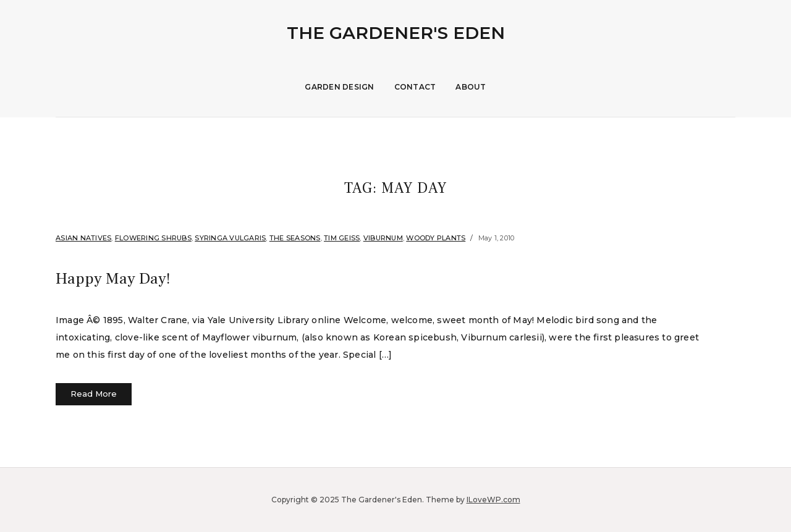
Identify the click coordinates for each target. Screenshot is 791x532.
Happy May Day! (128, 277)
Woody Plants (436, 238)
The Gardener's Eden (396, 33)
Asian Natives (83, 238)
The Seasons (295, 238)
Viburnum (383, 238)
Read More (94, 394)
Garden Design (339, 87)
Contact (415, 87)
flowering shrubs (153, 238)
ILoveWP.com (493, 500)
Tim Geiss (342, 238)
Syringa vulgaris (230, 238)
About (471, 87)
